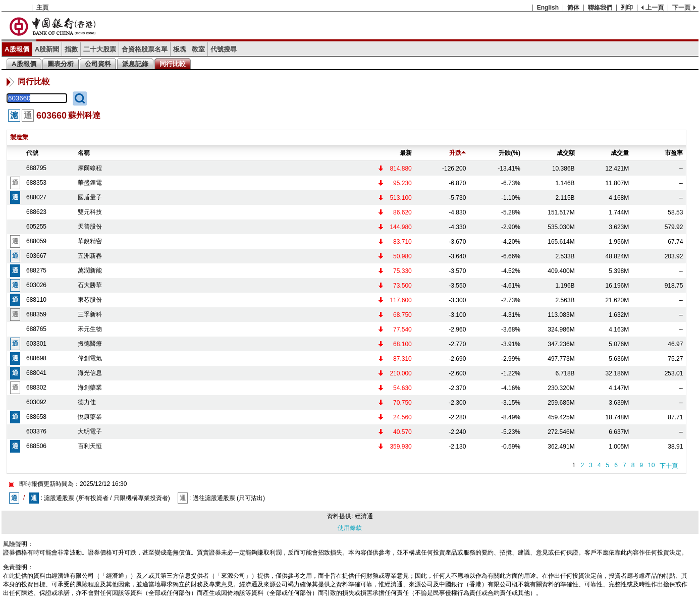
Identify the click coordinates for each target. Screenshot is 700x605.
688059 (36, 241)
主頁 (42, 8)
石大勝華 (90, 285)
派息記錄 (135, 64)
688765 (36, 329)
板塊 (180, 49)
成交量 (620, 153)
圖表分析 (61, 64)
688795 (36, 168)
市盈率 (674, 153)
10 (651, 465)
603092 (36, 402)
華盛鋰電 (90, 183)
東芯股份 (90, 300)
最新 (406, 153)
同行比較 (173, 64)
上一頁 (655, 8)
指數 (71, 49)
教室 (198, 49)
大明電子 (90, 431)
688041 (36, 373)
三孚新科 (90, 314)
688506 (36, 446)
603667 (36, 256)
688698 (36, 358)
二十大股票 (100, 49)
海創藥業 (90, 388)
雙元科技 (90, 212)
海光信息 (90, 373)
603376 (36, 431)
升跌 (457, 153)
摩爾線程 (90, 168)
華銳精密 (90, 241)
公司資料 (98, 64)
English (548, 8)
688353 (36, 183)
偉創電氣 (90, 358)
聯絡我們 (600, 8)
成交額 (566, 153)
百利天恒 (90, 446)
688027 (36, 197)
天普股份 (90, 227)
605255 (36, 227)
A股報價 (17, 49)
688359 (36, 314)
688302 (36, 388)
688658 (36, 417)
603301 (36, 344)
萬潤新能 (90, 270)
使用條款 (350, 528)
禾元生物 (90, 329)
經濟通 (364, 516)
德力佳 (87, 402)
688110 (36, 300)
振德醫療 (90, 344)
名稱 (84, 153)
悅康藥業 (90, 417)
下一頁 (681, 8)
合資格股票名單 (145, 49)
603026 (36, 285)
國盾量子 (90, 197)
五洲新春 (90, 256)
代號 (32, 153)
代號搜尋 (224, 49)
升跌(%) (509, 153)
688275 (36, 270)
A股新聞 (47, 49)
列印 (627, 8)
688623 (36, 212)
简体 (573, 8)
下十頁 (669, 466)
